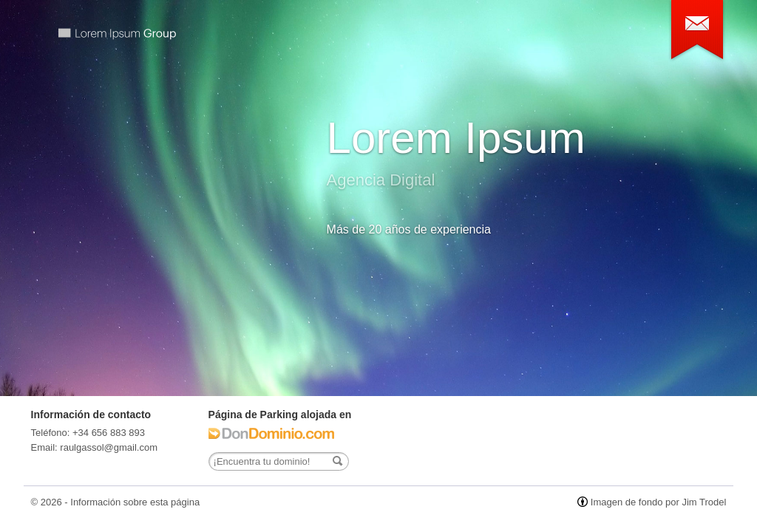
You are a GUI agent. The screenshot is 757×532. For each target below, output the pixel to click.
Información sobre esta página (135, 502)
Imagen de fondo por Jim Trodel (659, 502)
